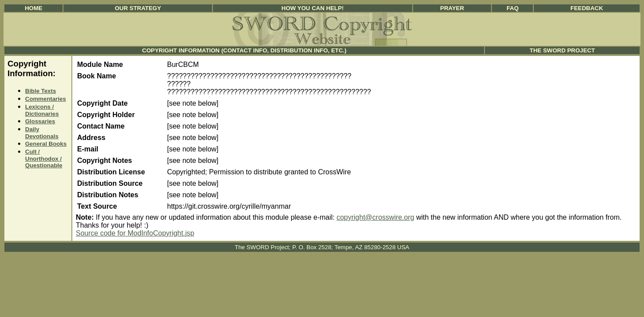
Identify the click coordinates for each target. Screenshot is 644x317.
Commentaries (46, 99)
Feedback (587, 8)
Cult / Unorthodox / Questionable (44, 158)
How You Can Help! (313, 8)
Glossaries (40, 121)
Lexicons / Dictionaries (42, 110)
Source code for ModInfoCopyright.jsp (135, 233)
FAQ (512, 8)
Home (34, 8)
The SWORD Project (562, 50)
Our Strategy (138, 8)
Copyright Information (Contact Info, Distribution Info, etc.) (244, 50)
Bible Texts (41, 91)
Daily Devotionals (42, 133)
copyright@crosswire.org (375, 217)
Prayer (452, 8)
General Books (46, 144)
